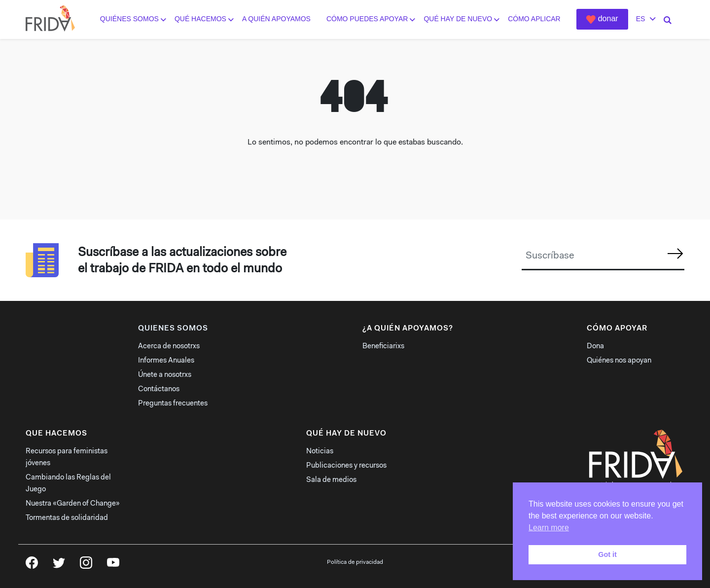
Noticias (320, 452)
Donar (608, 18)
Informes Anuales (166, 361)
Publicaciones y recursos (346, 466)
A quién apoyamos (276, 19)
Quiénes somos (129, 19)
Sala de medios (331, 480)
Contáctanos (159, 389)
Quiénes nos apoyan (619, 361)
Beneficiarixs (383, 347)
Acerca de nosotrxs (169, 347)
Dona (595, 347)
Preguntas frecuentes (173, 404)
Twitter (59, 566)
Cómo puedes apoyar (367, 19)
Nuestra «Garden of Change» (73, 504)
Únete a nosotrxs (165, 375)
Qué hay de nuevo (458, 19)
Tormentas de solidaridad (67, 518)
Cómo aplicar (534, 19)
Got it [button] (607, 554)
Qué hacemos (200, 19)
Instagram (86, 566)
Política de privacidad (355, 562)
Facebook (32, 566)
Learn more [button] (549, 528)
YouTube (113, 566)
